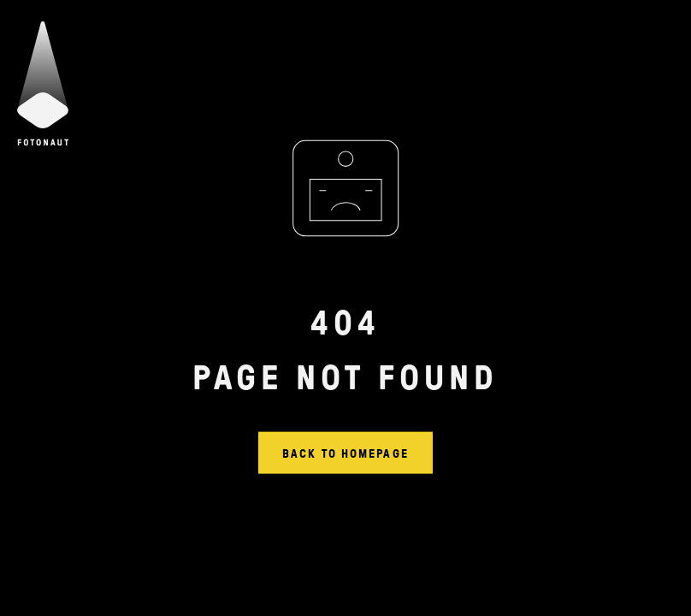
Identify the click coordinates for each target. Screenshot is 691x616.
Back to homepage (345, 452)
